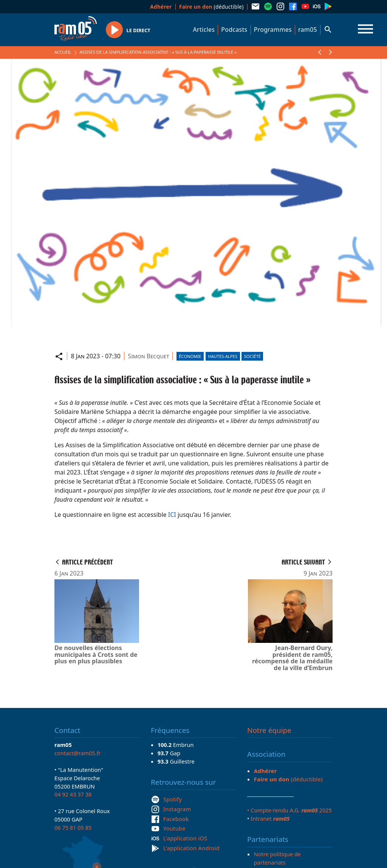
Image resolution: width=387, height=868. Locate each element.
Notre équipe (269, 730)
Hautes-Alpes (223, 356)
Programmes (273, 30)
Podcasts (234, 30)
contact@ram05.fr (78, 753)
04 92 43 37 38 (73, 794)
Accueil (63, 52)
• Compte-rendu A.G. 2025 (289, 810)
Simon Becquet (148, 356)
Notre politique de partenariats (277, 858)
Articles (204, 30)
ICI (172, 515)
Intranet (270, 818)
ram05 (308, 30)
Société (252, 356)
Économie (190, 356)
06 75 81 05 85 (73, 828)
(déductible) (211, 7)
